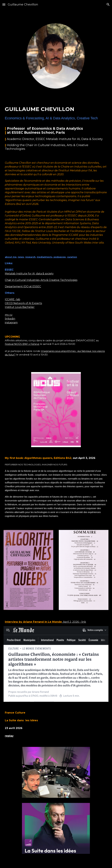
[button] (4, 4)
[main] (56, 125)
